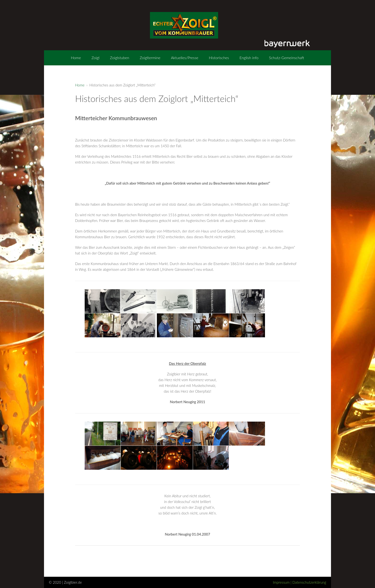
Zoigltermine (150, 58)
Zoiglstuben (120, 58)
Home (76, 58)
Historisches (219, 58)
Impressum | (283, 582)
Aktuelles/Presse (185, 58)
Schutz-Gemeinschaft (287, 58)
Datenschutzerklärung (309, 582)
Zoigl (95, 58)
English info (249, 58)
